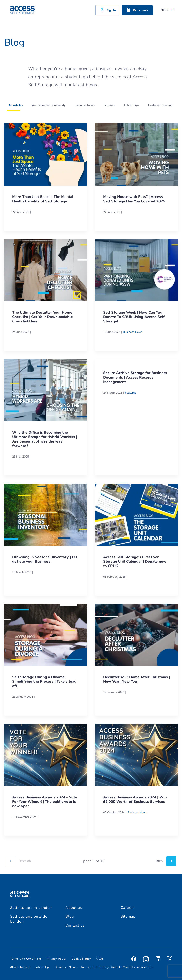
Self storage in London (31, 908)
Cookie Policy (81, 959)
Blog (70, 916)
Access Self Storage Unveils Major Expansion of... (117, 967)
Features (131, 393)
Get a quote (137, 10)
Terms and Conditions (26, 959)
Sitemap (128, 916)
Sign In (108, 10)
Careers (128, 908)
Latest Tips (43, 967)
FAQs (100, 959)
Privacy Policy (57, 959)
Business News (133, 332)
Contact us (75, 925)
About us (74, 908)
